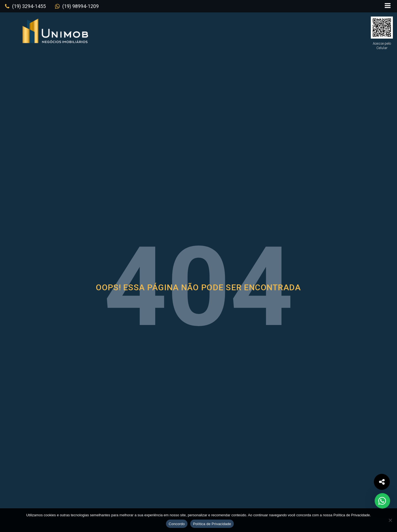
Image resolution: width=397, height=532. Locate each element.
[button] (25, 6)
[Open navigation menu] (388, 6)
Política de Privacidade (212, 524)
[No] (390, 520)
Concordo (177, 524)
